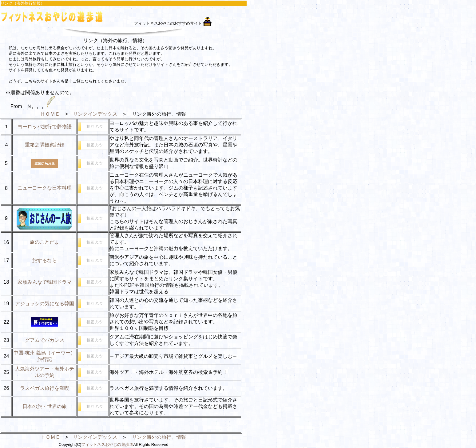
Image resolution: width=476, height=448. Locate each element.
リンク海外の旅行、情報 (159, 437)
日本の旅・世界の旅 (45, 406)
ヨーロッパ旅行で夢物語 (45, 127)
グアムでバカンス (45, 340)
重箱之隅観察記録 (45, 145)
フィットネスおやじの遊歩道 (107, 444)
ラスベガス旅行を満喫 (45, 388)
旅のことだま (45, 242)
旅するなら (45, 260)
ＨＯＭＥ (50, 114)
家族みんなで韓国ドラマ (45, 282)
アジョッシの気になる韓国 (45, 304)
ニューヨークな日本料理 (45, 188)
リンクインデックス (95, 114)
